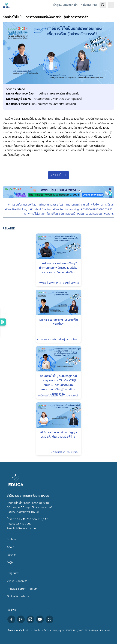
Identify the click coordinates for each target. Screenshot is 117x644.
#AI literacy (73, 452)
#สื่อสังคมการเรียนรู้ (102, 205)
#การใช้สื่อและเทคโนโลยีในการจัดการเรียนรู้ (52, 214)
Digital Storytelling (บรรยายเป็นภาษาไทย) (59, 322)
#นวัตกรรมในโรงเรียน (90, 214)
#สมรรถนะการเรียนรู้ (69, 396)
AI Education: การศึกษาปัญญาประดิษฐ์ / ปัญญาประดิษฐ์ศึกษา (59, 434)
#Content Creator (40, 209)
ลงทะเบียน (59, 175)
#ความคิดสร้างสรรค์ (77, 205)
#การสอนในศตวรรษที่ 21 (22, 205)
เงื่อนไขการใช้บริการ (42, 631)
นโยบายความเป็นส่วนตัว (18, 631)
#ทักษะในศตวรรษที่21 (51, 205)
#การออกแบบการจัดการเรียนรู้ (51, 339)
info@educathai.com (26, 528)
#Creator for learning (66, 209)
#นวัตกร (109, 214)
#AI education (58, 452)
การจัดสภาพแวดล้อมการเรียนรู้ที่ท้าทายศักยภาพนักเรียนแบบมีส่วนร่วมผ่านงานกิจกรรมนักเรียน (59, 266)
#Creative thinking (16, 209)
